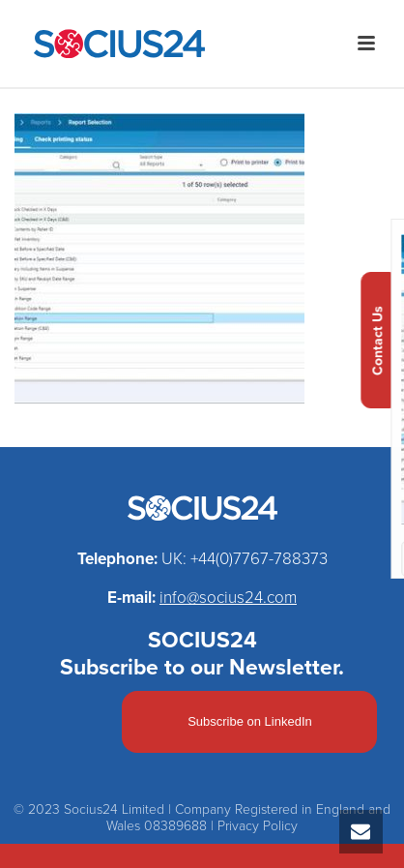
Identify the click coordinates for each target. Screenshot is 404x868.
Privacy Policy (258, 826)
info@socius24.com (228, 598)
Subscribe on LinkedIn (250, 721)
